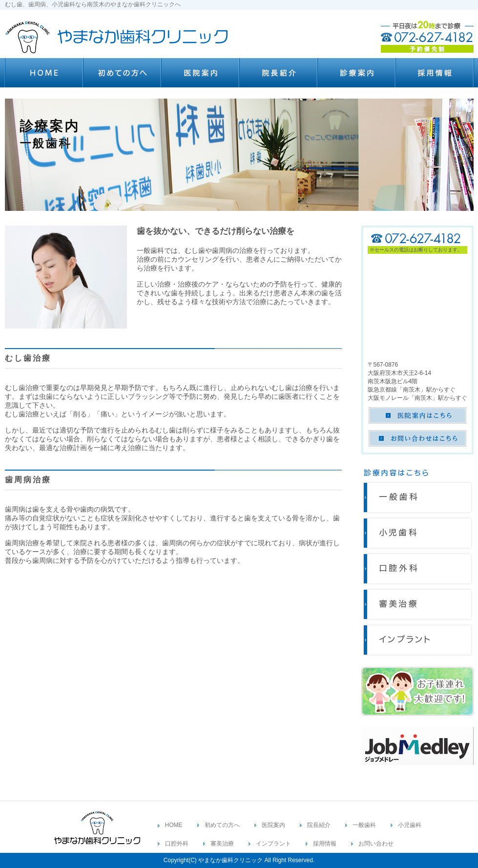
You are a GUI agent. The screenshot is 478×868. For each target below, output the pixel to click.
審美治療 (222, 844)
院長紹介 (319, 825)
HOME (174, 825)
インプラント (273, 844)
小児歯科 (410, 825)
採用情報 (325, 844)
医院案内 (273, 825)
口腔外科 (177, 844)
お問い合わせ (376, 844)
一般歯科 (364, 825)
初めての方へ (222, 825)
